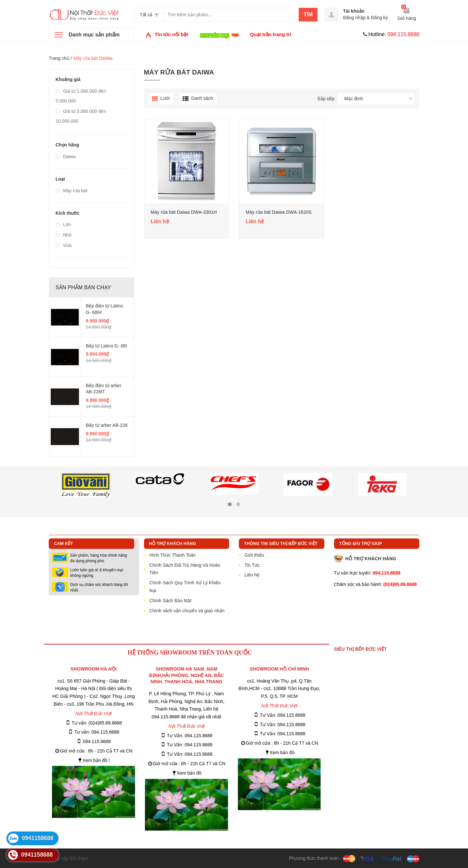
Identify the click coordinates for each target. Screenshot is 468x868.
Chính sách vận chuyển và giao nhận (187, 611)
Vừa (64, 245)
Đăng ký (379, 18)
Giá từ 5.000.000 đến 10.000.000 (81, 116)
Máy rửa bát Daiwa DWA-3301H (184, 212)
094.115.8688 (97, 741)
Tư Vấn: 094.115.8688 (190, 736)
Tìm (308, 14)
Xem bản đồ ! (96, 760)
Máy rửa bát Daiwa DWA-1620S (279, 212)
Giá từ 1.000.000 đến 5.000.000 (81, 96)
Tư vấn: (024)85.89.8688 (97, 723)
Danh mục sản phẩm (94, 35)
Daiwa (66, 156)
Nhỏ (64, 235)
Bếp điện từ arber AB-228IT (104, 389)
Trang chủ (59, 58)
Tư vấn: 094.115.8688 (97, 732)
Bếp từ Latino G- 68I (106, 346)
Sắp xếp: (326, 99)
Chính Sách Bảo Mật (171, 601)
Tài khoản (354, 11)
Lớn (63, 224)
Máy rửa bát (71, 191)
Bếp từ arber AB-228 (107, 425)
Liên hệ (252, 575)
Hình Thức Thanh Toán (173, 555)
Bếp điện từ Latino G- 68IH (104, 309)
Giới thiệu (254, 555)
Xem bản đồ (189, 773)
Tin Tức (252, 565)
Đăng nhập (354, 18)
